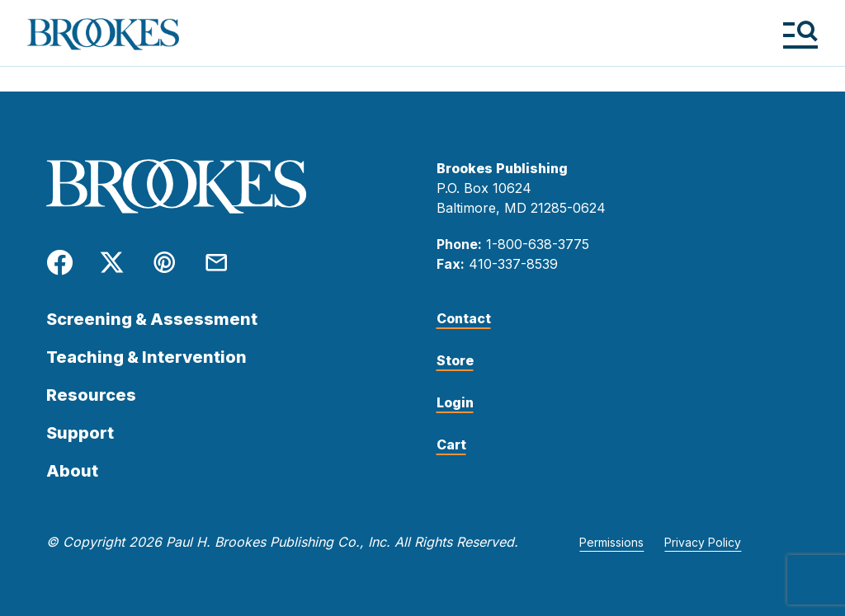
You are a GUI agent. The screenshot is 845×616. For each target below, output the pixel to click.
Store (455, 360)
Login (455, 402)
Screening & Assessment (152, 319)
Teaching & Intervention (146, 357)
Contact (464, 318)
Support (80, 433)
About (72, 471)
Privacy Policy (703, 542)
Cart (451, 444)
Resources (91, 395)
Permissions (611, 542)
